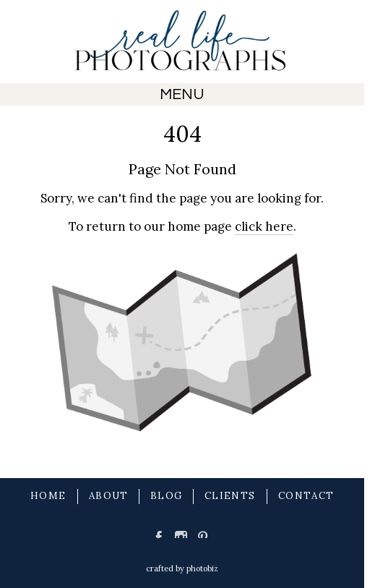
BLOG (166, 496)
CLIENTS (230, 496)
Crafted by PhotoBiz (182, 568)
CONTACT (306, 496)
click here (264, 226)
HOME (48, 496)
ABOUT (109, 496)
